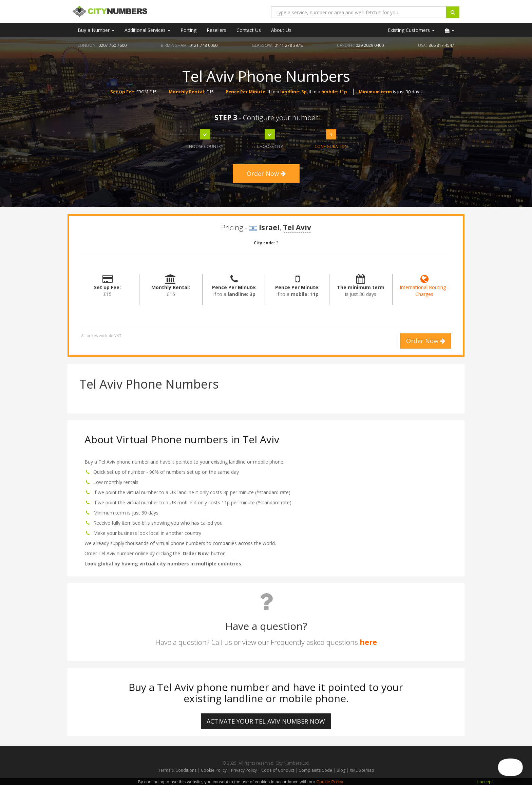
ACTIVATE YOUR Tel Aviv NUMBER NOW (266, 721)
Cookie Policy (214, 770)
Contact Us (249, 30)
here (368, 642)
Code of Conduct (278, 770)
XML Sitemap (362, 770)
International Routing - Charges (424, 287)
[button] (450, 30)
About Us (281, 30)
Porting (188, 30)
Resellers (216, 30)
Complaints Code (315, 770)
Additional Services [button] (147, 30)
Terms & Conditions (177, 770)
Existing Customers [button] (411, 30)
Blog (341, 770)
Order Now (266, 173)
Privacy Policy (244, 770)
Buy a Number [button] (96, 30)
